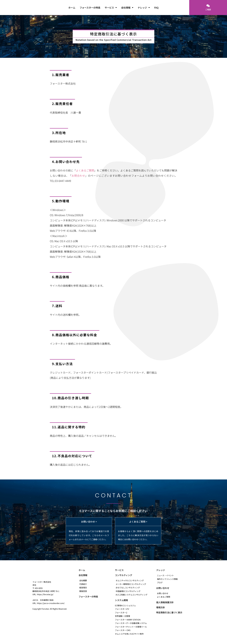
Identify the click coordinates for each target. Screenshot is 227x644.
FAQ (156, 8)
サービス (111, 8)
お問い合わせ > (89, 522)
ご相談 (208, 9)
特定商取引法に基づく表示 (169, 612)
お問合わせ (78, 176)
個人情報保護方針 (165, 602)
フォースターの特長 (90, 8)
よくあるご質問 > (138, 522)
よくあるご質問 (85, 170)
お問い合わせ (163, 588)
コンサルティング (124, 575)
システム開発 (121, 600)
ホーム (72, 8)
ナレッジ (144, 8)
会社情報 (127, 8)
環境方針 (161, 607)
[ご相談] (208, 6)
